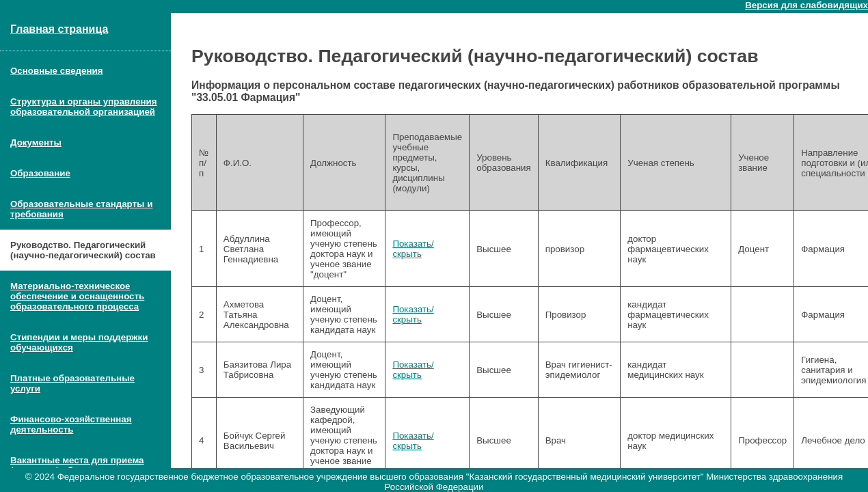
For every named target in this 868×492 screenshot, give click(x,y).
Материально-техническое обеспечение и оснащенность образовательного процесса (77, 296)
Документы (36, 142)
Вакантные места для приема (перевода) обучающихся (77, 465)
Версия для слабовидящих (806, 5)
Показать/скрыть (413, 249)
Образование (40, 173)
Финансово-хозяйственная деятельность (71, 424)
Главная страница (59, 29)
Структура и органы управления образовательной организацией (84, 107)
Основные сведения (56, 71)
